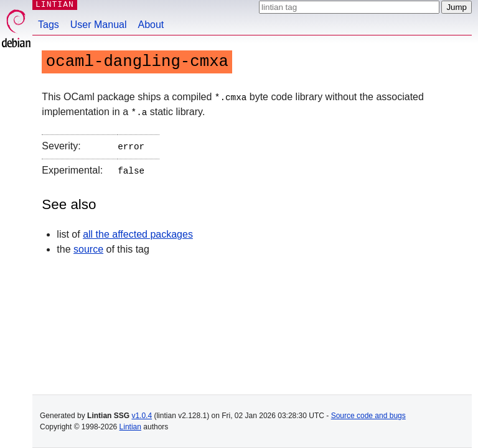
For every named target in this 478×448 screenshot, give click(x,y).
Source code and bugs (368, 416)
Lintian (130, 427)
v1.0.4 (142, 416)
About (151, 25)
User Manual (99, 25)
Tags (49, 25)
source (88, 246)
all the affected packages (138, 231)
